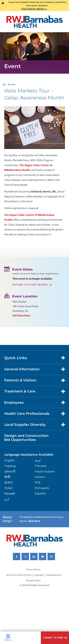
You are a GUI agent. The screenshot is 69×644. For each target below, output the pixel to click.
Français (40, 466)
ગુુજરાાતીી (10, 471)
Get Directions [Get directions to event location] (21, 316)
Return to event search (30, 285)
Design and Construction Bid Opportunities (26, 438)
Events (12, 84)
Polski (8, 488)
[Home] (35, 22)
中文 (38, 482)
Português (42, 488)
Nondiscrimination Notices (19, 575)
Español (40, 493)
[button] (55, 638)
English (9, 460)
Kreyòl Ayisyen (45, 471)
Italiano (40, 477)
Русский (10, 493)
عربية (38, 460)
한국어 (9, 482)
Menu (8, 638)
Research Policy (33, 581)
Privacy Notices (33, 570)
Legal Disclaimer (53, 575)
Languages (39, 575)
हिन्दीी (7, 477)
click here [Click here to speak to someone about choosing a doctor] (34, 521)
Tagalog (10, 466)
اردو (7, 499)
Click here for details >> (34, 9)
